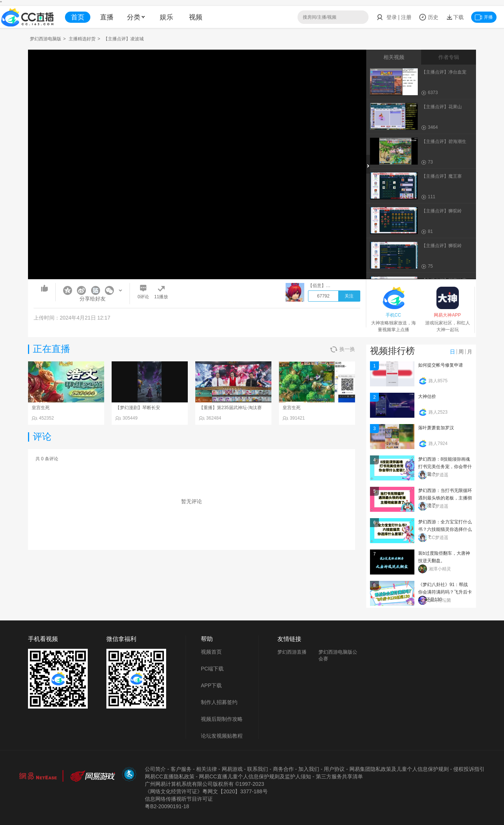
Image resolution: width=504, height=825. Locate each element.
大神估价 (427, 396)
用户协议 (334, 769)
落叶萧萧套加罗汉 (436, 428)
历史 (429, 17)
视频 (196, 17)
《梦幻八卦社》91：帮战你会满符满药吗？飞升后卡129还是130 (445, 592)
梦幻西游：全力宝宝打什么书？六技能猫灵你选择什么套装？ (445, 529)
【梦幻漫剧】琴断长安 (138, 408)
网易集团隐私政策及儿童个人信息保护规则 (399, 769)
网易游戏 (232, 769)
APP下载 (211, 685)
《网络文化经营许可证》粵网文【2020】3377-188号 (206, 791)
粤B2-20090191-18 (167, 806)
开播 (484, 17)
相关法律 (206, 769)
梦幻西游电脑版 (46, 39)
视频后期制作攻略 (222, 719)
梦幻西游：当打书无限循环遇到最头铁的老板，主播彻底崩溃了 (445, 498)
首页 (78, 17)
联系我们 (258, 769)
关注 (349, 296)
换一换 (343, 349)
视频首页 (211, 652)
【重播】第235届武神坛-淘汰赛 (230, 408)
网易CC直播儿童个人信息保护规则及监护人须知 (255, 776)
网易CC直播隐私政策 (169, 776)
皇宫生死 (41, 408)
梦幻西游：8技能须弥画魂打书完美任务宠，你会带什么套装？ (445, 467)
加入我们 (309, 769)
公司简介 (155, 769)
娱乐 (167, 17)
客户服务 (181, 769)
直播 (107, 17)
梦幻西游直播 (292, 652)
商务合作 (283, 769)
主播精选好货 (82, 39)
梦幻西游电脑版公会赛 (338, 655)
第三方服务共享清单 (339, 776)
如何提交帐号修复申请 (441, 365)
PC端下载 (212, 669)
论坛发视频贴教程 (222, 736)
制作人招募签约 (219, 702)
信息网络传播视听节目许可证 (179, 799)
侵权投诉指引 (469, 769)
